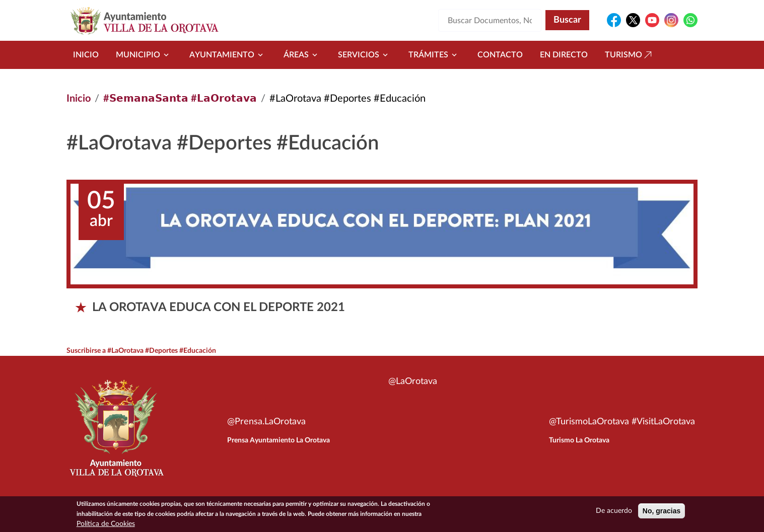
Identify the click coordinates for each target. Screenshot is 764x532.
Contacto (500, 55)
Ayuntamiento (228, 55)
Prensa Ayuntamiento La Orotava (279, 440)
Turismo (630, 55)
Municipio (144, 55)
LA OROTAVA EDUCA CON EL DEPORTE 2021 (219, 308)
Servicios (365, 55)
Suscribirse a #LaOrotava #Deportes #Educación (141, 351)
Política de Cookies (106, 527)
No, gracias (662, 514)
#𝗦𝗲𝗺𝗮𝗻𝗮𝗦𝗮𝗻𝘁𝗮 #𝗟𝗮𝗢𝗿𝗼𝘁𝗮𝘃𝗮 (180, 99)
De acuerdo (614, 514)
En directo (564, 55)
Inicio (86, 55)
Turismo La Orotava (579, 440)
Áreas (302, 55)
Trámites (434, 55)
